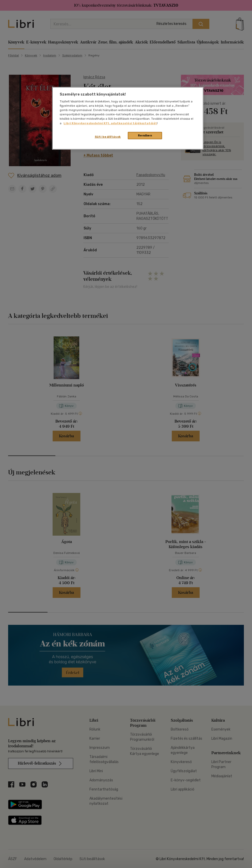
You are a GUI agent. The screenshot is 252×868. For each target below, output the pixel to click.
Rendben (145, 135)
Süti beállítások (108, 137)
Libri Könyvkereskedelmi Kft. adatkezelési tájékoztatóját (110, 123)
